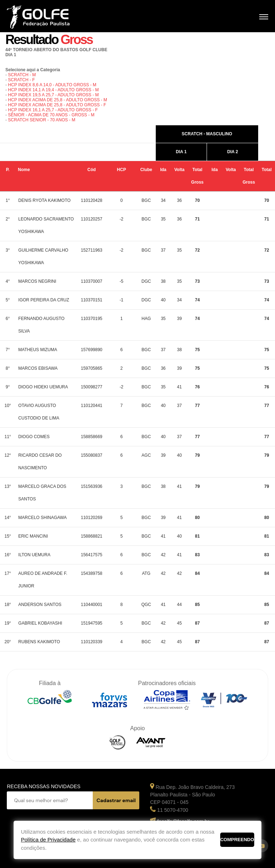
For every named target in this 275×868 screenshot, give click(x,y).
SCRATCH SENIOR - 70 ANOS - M (42, 120)
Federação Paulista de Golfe (45, 17)
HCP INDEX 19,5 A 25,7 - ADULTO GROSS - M (53, 95)
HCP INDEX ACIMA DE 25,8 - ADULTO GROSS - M (57, 100)
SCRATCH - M (22, 75)
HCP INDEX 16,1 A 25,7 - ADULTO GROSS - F (53, 110)
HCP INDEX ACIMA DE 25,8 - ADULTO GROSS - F (57, 105)
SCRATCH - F (21, 80)
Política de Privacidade (48, 840)
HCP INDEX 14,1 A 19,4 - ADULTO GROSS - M (53, 90)
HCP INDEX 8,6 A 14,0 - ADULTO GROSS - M (52, 85)
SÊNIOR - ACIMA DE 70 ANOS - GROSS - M (51, 115)
